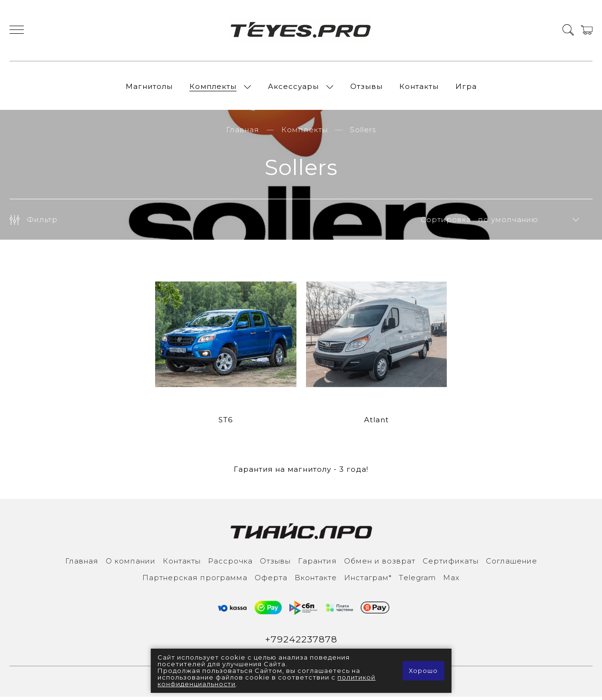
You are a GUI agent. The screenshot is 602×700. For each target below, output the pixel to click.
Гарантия (317, 563)
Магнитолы (149, 88)
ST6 (226, 422)
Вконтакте (316, 580)
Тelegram (417, 580)
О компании (131, 563)
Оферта (271, 580)
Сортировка (446, 222)
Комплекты (213, 88)
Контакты (419, 88)
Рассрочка (230, 563)
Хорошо (423, 671)
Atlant (376, 422)
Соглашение (512, 563)
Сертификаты (451, 563)
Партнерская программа (195, 580)
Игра (466, 88)
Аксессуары (293, 88)
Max (451, 580)
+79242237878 (301, 642)
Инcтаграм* (368, 580)
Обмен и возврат (380, 563)
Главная (243, 132)
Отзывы (366, 88)
